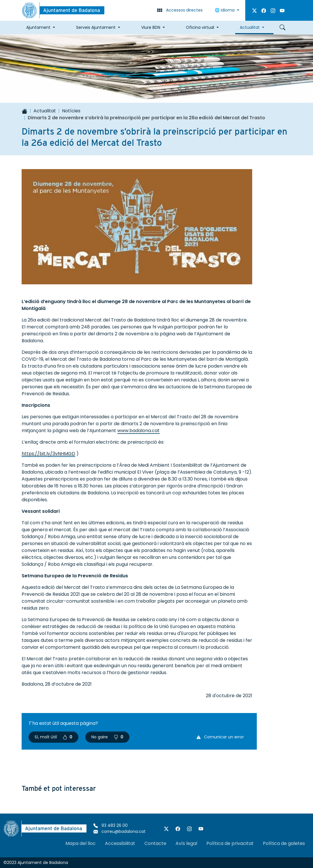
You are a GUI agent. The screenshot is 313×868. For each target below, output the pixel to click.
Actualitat (45, 111)
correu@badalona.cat (119, 831)
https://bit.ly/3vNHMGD (48, 454)
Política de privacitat (230, 843)
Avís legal (186, 843)
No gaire (107, 737)
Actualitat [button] (250, 27)
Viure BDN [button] (151, 27)
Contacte (155, 843)
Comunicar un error (220, 737)
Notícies (71, 111)
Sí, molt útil (53, 737)
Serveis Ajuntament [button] (96, 27)
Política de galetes (284, 843)
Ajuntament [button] (38, 27)
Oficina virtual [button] (200, 27)
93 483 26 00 (111, 825)
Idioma (225, 10)
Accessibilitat (120, 843)
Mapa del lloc (81, 843)
